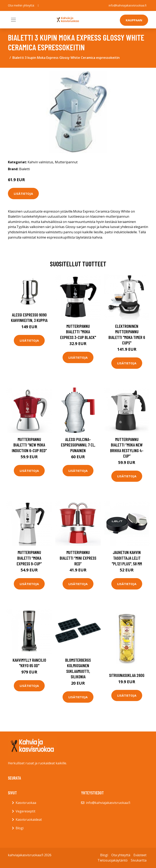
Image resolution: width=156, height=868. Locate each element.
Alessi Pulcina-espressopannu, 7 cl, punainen (78, 445)
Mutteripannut (66, 162)
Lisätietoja (23, 194)
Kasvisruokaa (26, 803)
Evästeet (140, 855)
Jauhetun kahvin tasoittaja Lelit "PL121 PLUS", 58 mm (127, 558)
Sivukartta (139, 860)
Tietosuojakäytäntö (113, 860)
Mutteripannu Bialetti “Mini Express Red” (78, 558)
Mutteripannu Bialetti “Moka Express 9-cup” (29, 558)
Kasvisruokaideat (29, 820)
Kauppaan (134, 20)
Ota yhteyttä (121, 855)
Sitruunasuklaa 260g (127, 675)
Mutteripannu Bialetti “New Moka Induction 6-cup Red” (29, 445)
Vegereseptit (25, 811)
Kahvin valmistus (40, 162)
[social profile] (38, 5)
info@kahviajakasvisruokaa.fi (128, 5)
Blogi (20, 828)
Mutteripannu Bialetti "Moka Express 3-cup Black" (78, 332)
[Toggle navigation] (13, 20)
